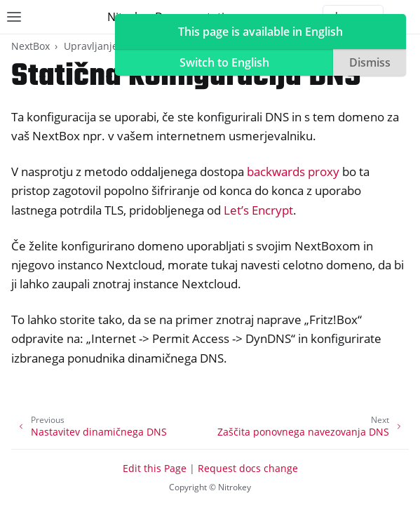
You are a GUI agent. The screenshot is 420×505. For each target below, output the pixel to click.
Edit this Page (155, 468)
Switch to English (224, 62)
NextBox (31, 46)
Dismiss (370, 62)
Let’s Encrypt (258, 210)
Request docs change (248, 468)
